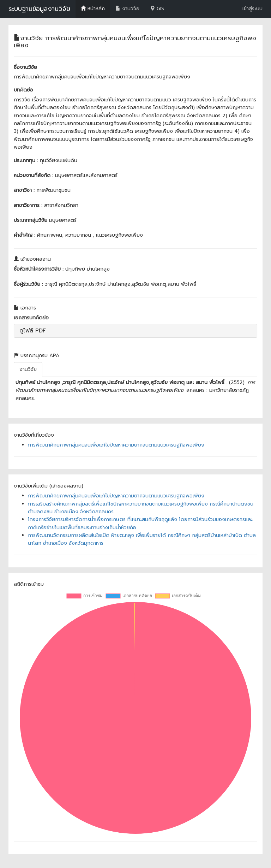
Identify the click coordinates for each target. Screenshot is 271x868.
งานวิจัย (127, 9)
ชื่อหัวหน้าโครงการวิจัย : (39, 269)
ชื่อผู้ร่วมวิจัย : (28, 284)
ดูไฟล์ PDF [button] (33, 331)
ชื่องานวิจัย (25, 67)
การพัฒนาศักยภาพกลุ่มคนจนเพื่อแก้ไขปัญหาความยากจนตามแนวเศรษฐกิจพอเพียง (116, 445)
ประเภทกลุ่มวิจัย (31, 220)
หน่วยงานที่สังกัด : (34, 175)
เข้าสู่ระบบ (252, 9)
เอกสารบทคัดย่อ (31, 318)
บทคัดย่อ (23, 90)
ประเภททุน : (26, 161)
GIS (157, 9)
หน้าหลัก (93, 9)
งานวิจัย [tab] (28, 369)
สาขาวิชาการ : (28, 205)
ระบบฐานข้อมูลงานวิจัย (39, 9)
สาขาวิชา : (24, 190)
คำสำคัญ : (25, 235)
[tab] (135, 331)
